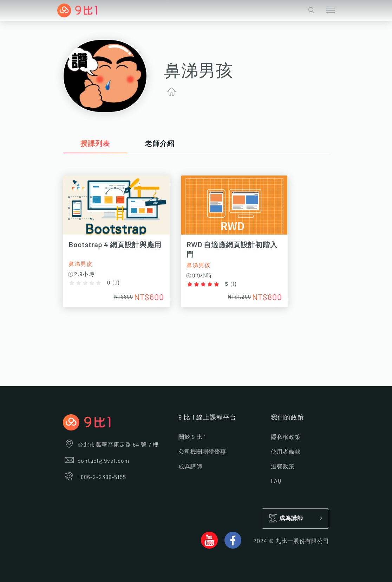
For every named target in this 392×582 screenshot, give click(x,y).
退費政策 (283, 467)
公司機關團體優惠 (202, 452)
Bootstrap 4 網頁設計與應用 (115, 245)
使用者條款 (286, 452)
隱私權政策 (286, 437)
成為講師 (190, 467)
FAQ (276, 481)
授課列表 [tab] (95, 144)
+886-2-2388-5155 (94, 477)
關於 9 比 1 (192, 437)
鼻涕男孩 (80, 264)
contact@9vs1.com (96, 461)
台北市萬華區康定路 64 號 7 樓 (111, 445)
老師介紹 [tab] (160, 144)
